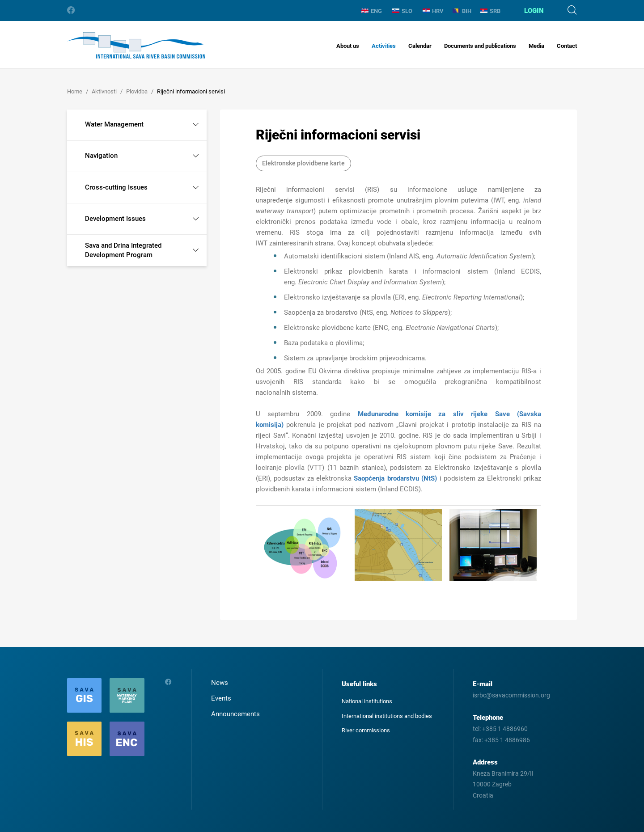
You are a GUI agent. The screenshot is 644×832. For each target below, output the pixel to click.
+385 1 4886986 (507, 740)
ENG (372, 11)
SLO (402, 11)
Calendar (420, 46)
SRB (490, 11)
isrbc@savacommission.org (511, 695)
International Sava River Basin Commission (136, 45)
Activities (384, 46)
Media (536, 46)
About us (348, 46)
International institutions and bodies (387, 716)
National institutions (367, 701)
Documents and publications (480, 46)
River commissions (366, 730)
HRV (433, 11)
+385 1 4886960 (505, 729)
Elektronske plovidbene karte (303, 163)
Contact (567, 46)
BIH (462, 11)
